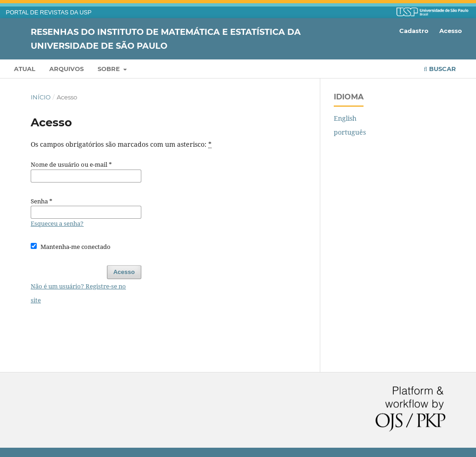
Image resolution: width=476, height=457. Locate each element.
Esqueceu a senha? (57, 223)
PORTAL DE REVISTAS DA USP (49, 13)
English (345, 118)
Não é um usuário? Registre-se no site (78, 293)
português (350, 132)
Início (41, 97)
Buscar (440, 69)
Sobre (110, 69)
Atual (25, 69)
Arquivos (66, 69)
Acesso (451, 31)
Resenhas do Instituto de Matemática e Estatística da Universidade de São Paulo (166, 39)
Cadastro (414, 31)
